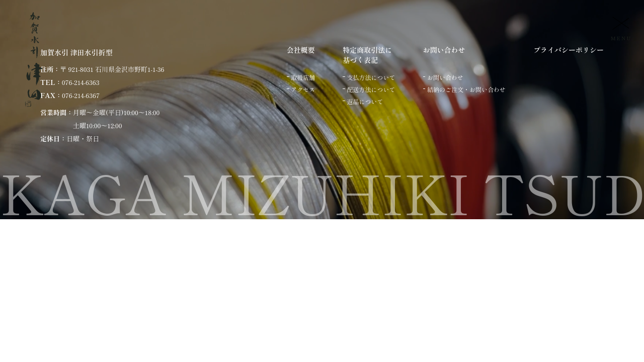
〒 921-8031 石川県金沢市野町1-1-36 (112, 69)
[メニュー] (620, 28)
